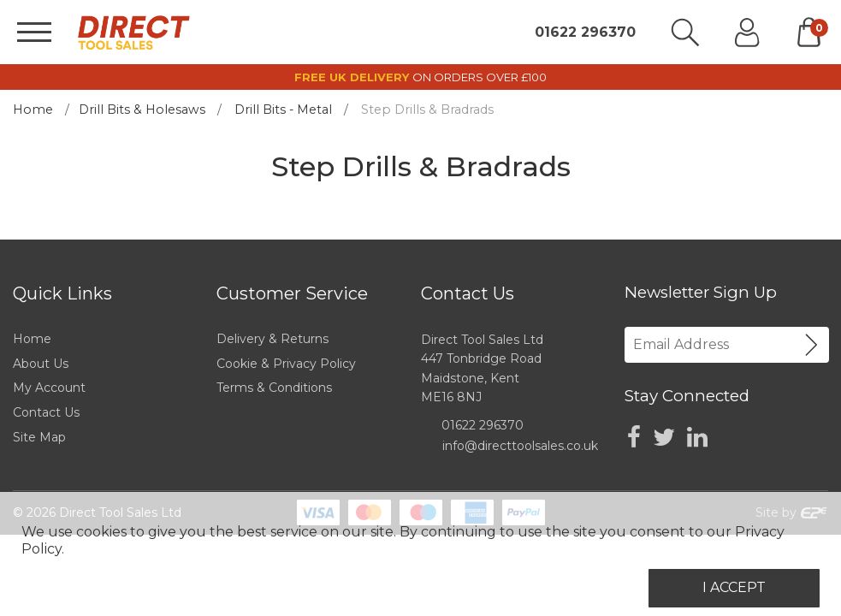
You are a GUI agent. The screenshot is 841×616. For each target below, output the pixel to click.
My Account (49, 388)
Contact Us (46, 412)
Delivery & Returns (272, 339)
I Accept (734, 587)
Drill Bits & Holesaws (142, 110)
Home (33, 110)
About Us (41, 364)
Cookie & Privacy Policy (286, 364)
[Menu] (34, 32)
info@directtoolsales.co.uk (520, 446)
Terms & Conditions (274, 388)
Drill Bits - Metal (283, 110)
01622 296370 (585, 33)
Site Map (39, 437)
